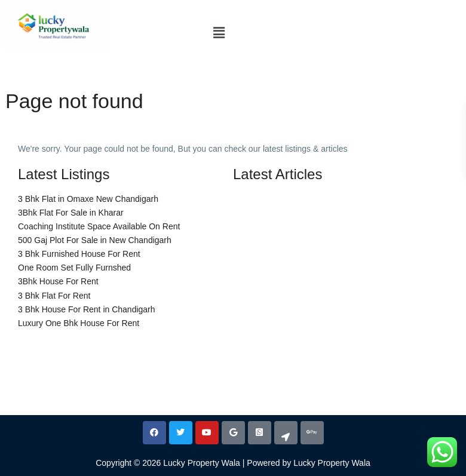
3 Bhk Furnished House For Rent (79, 254)
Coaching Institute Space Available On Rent (99, 226)
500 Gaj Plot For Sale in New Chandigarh (95, 240)
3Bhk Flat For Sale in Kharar (71, 213)
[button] (219, 33)
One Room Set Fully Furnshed (74, 268)
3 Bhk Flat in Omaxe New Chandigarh (88, 199)
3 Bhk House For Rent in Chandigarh (87, 309)
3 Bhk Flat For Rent (54, 296)
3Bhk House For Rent (58, 281)
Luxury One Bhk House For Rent (79, 323)
